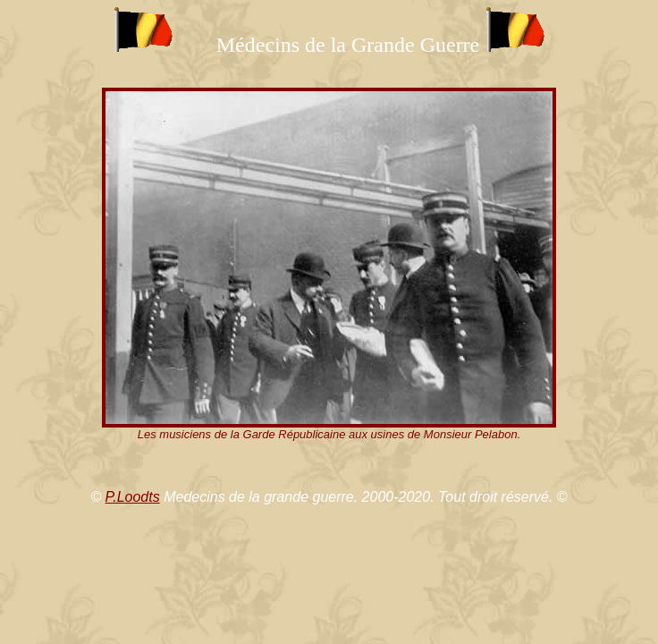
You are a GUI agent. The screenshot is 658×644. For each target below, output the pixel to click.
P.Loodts (133, 497)
